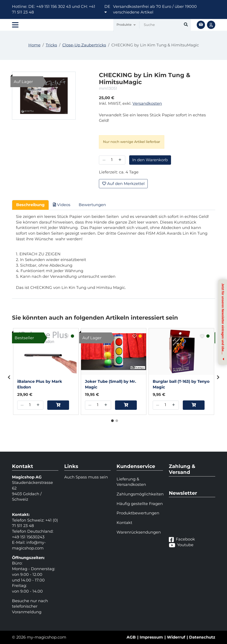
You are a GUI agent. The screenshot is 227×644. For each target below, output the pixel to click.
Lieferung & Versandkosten (131, 482)
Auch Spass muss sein (86, 477)
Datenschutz (202, 637)
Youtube (181, 545)
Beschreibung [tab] (30, 205)
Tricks (51, 45)
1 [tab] (111, 420)
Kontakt (124, 523)
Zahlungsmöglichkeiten (140, 494)
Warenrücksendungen (139, 532)
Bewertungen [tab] (92, 205)
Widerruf (176, 637)
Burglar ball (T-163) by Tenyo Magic (181, 384)
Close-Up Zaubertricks (84, 45)
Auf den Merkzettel (123, 184)
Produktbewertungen (138, 513)
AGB (131, 637)
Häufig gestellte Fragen (140, 504)
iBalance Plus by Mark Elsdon (40, 384)
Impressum (151, 637)
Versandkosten (147, 103)
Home (34, 45)
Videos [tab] (62, 205)
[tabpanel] (46, 371)
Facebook (182, 539)
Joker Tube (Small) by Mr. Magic (111, 384)
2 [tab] (116, 420)
